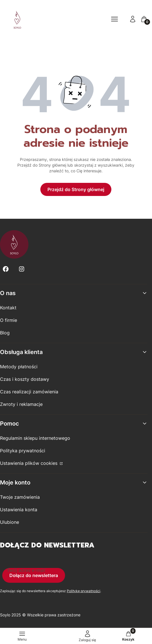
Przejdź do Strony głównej (76, 189)
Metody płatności (19, 367)
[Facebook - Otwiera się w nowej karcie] (6, 269)
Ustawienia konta (19, 510)
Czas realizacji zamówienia (29, 392)
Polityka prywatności (23, 451)
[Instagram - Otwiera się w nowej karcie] (22, 269)
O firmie (9, 320)
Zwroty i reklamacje (21, 404)
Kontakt (8, 308)
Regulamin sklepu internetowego (35, 438)
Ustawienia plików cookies (29, 463)
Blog (5, 333)
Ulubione (10, 522)
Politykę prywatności (84, 591)
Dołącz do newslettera (34, 575)
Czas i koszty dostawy (25, 379)
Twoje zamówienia (20, 497)
